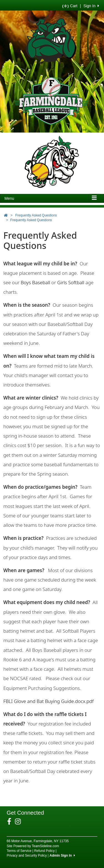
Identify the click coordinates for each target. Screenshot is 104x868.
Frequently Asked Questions (36, 215)
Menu (9, 198)
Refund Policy (44, 851)
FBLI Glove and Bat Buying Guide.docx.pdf (49, 701)
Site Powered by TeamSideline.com (33, 846)
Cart (70, 6)
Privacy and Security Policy (27, 855)
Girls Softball (70, 282)
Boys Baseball (35, 282)
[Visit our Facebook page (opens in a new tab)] (11, 822)
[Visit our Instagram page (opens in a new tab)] (20, 822)
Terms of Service (19, 851)
